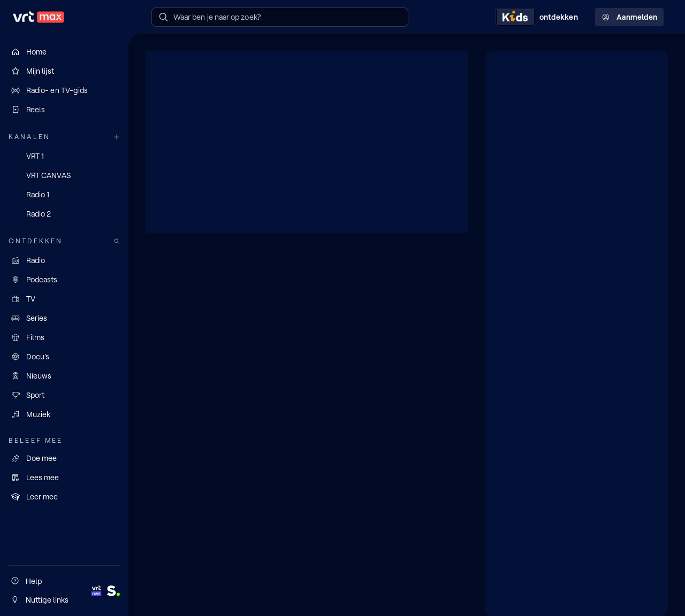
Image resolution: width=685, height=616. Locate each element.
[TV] (64, 299)
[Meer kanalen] (117, 137)
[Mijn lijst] (64, 71)
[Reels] (64, 110)
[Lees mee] (64, 478)
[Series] (64, 318)
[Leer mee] (64, 497)
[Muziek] (64, 414)
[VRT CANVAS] (64, 175)
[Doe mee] (64, 458)
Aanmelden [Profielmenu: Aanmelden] (629, 17)
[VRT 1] (64, 156)
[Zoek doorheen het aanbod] (117, 241)
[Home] (64, 52)
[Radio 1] (64, 195)
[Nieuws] (64, 376)
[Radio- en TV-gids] (64, 90)
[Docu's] (64, 357)
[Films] (64, 337)
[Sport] (64, 395)
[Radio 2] (64, 214)
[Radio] (64, 260)
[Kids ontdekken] (539, 17)
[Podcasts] (64, 280)
